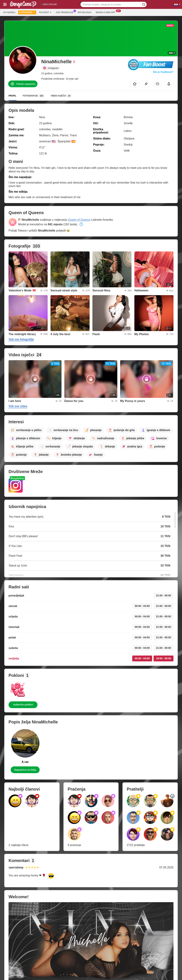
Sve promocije (65, 12)
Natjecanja (85, 12)
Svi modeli (9, 12)
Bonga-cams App (106, 12)
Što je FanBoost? (163, 72)
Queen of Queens (79, 220)
